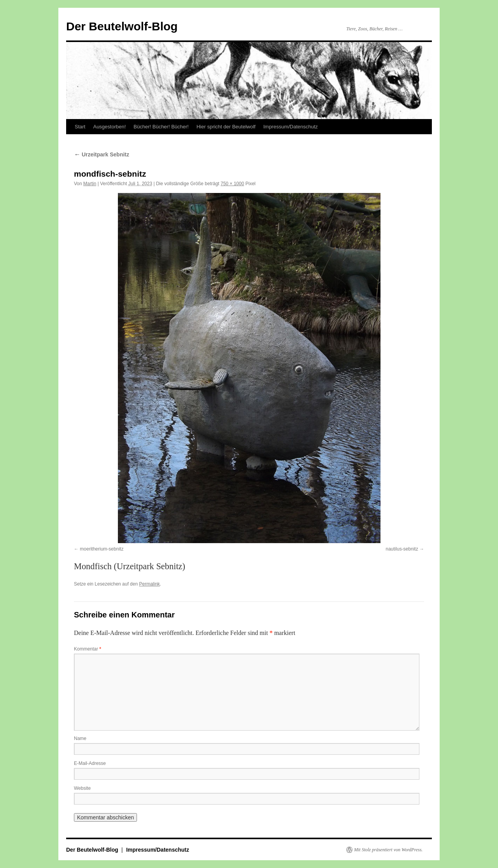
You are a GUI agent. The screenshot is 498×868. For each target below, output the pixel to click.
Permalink (149, 584)
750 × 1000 (232, 184)
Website (82, 788)
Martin (90, 184)
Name (80, 738)
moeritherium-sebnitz (102, 549)
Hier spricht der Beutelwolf (226, 127)
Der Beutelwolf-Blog (122, 26)
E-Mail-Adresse (90, 763)
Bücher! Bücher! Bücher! (161, 127)
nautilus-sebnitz (402, 549)
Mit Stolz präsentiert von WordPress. (388, 850)
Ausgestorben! (109, 127)
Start (80, 127)
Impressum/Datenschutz (291, 127)
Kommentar (88, 649)
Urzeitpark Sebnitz (102, 154)
